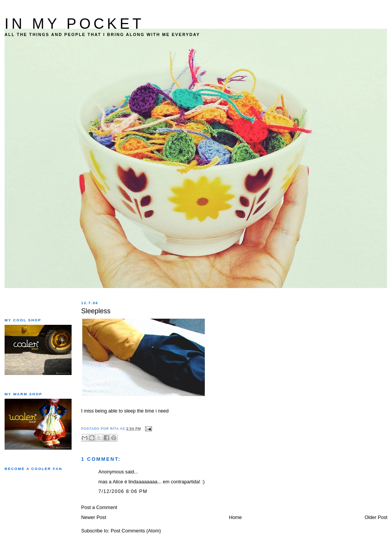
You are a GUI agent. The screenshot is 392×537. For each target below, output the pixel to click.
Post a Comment (99, 508)
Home (235, 517)
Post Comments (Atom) (136, 531)
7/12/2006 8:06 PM (123, 491)
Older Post (376, 517)
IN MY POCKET (74, 24)
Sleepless (96, 311)
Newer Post (94, 517)
